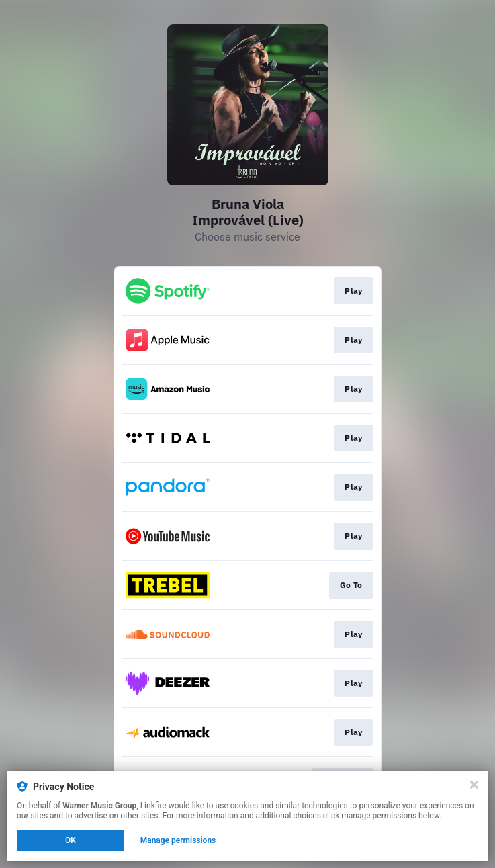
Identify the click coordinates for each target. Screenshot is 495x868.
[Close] (474, 785)
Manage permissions (178, 840)
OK (71, 840)
